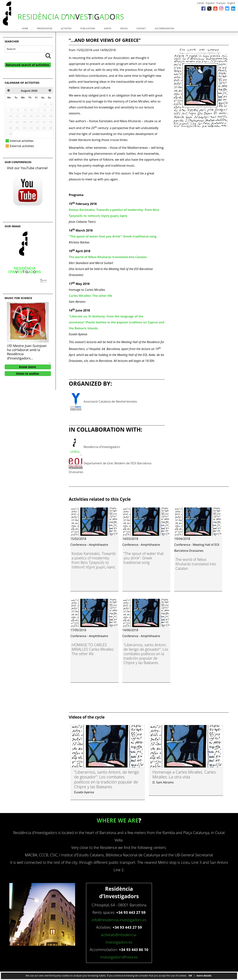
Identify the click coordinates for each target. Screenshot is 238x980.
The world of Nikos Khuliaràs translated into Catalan (196, 564)
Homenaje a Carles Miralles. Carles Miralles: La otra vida (184, 774)
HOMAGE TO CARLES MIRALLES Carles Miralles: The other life (93, 649)
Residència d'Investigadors (102, 447)
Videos (108, 28)
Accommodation (164, 28)
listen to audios (28, 374)
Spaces (124, 28)
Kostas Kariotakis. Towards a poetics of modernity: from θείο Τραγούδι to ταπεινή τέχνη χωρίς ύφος (94, 560)
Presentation (45, 28)
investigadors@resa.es (119, 957)
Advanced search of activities (28, 65)
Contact (141, 28)
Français (221, 3)
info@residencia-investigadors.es (119, 920)
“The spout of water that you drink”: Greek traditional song (144, 558)
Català (200, 3)
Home (25, 28)
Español (210, 3)
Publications (88, 28)
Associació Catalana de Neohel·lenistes (110, 402)
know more (28, 367)
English (231, 3)
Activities (66, 28)
